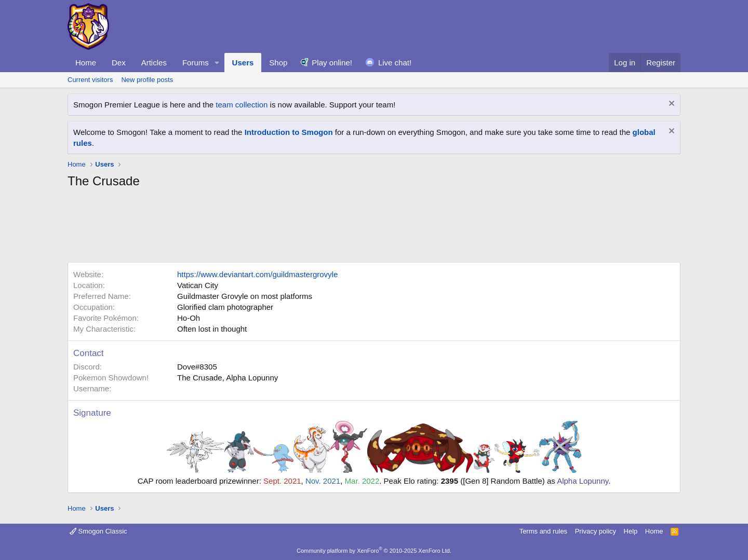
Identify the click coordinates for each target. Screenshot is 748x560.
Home (86, 63)
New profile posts (147, 80)
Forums (196, 63)
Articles (154, 63)
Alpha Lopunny (583, 481)
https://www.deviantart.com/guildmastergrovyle (257, 274)
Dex (119, 63)
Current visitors (90, 80)
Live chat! (395, 63)
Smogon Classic (98, 531)
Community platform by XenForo (374, 551)
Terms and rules (543, 531)
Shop (278, 63)
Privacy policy (596, 531)
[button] (217, 63)
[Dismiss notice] (670, 105)
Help (631, 531)
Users (243, 63)
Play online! (332, 63)
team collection (242, 105)
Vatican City (198, 285)
